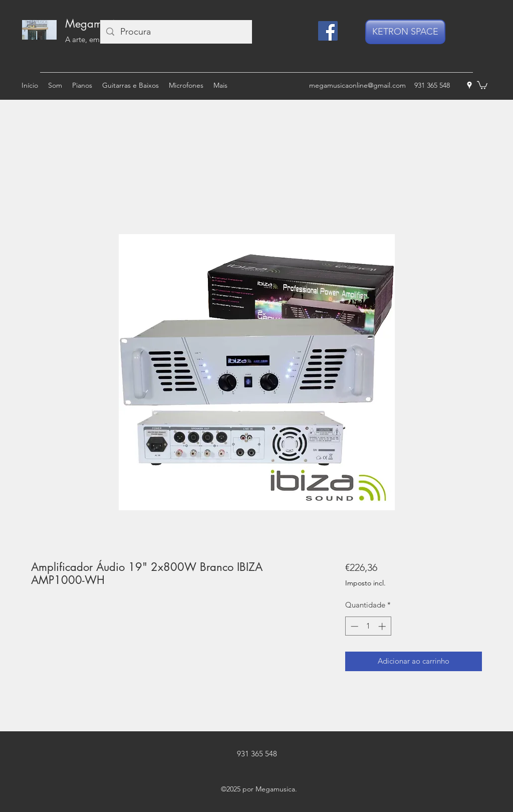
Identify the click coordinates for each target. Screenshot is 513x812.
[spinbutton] (368, 626)
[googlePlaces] (469, 85)
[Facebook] (328, 31)
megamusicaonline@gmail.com (357, 85)
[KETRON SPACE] (405, 32)
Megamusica (96, 24)
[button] (482, 85)
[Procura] (176, 32)
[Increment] (383, 626)
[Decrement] (353, 626)
